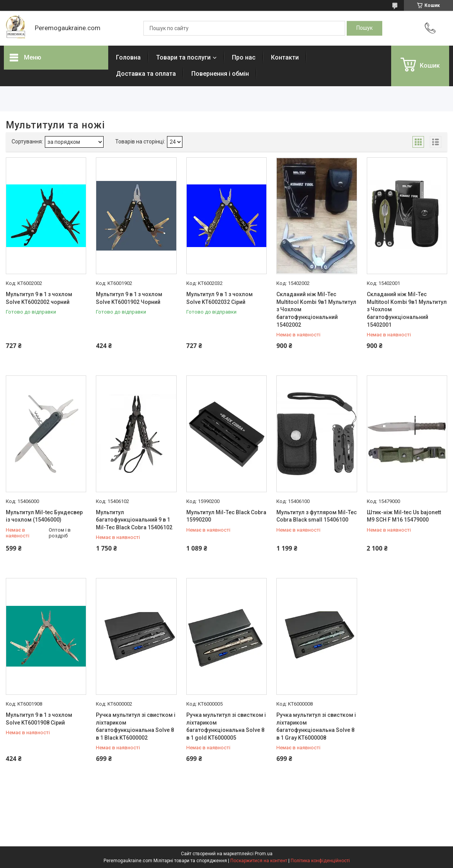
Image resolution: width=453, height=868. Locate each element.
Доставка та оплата (146, 74)
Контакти (285, 57)
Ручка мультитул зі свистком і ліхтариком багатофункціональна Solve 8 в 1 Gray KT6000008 (316, 726)
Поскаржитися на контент (259, 861)
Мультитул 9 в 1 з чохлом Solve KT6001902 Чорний (129, 298)
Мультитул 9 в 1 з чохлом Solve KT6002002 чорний (39, 298)
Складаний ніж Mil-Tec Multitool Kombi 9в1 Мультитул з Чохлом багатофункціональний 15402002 (316, 309)
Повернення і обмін (220, 74)
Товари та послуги (183, 57)
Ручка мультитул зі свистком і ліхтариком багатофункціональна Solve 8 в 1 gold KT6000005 (226, 726)
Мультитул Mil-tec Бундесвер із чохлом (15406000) (44, 516)
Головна (128, 57)
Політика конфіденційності (320, 861)
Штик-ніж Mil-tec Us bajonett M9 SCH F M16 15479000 (404, 516)
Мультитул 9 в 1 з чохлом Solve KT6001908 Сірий (39, 719)
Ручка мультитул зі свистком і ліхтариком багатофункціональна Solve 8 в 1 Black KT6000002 (136, 726)
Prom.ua (264, 854)
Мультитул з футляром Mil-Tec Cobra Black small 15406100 (317, 516)
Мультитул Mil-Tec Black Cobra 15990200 (226, 516)
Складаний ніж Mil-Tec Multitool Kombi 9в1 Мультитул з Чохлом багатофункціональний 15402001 (407, 309)
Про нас (244, 57)
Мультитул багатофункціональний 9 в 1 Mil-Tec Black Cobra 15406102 (134, 520)
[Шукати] (364, 28)
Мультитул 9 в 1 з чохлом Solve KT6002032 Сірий (220, 298)
